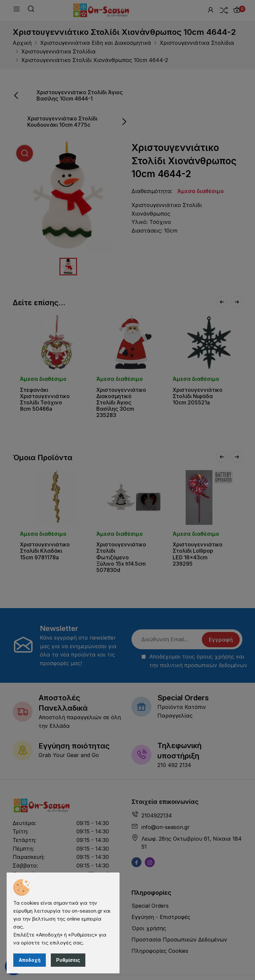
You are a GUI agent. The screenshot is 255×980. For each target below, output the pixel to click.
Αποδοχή (30, 960)
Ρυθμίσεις (68, 960)
